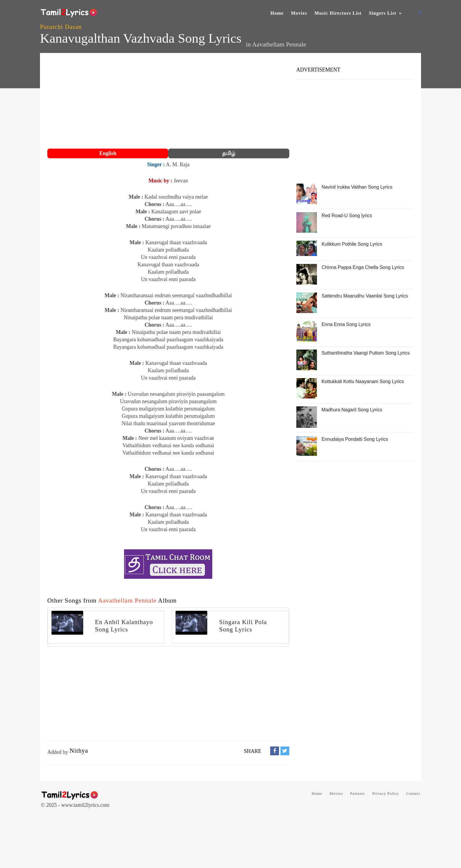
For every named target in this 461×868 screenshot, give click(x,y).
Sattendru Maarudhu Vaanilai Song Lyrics (365, 296)
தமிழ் (229, 153)
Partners (358, 793)
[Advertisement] (168, 102)
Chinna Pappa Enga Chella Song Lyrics (363, 267)
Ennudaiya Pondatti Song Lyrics (355, 439)
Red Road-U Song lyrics (347, 216)
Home (277, 13)
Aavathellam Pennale (279, 44)
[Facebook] (420, 13)
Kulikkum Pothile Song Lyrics (352, 244)
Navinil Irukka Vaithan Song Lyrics (357, 187)
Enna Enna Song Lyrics (346, 324)
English (108, 153)
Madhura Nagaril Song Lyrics (352, 410)
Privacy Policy (385, 793)
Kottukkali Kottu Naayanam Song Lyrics (363, 381)
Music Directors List (338, 13)
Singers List (383, 13)
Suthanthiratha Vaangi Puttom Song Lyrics (366, 353)
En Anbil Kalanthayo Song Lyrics (124, 626)
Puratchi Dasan (61, 27)
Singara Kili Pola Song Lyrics (243, 626)
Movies (299, 13)
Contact (413, 793)
